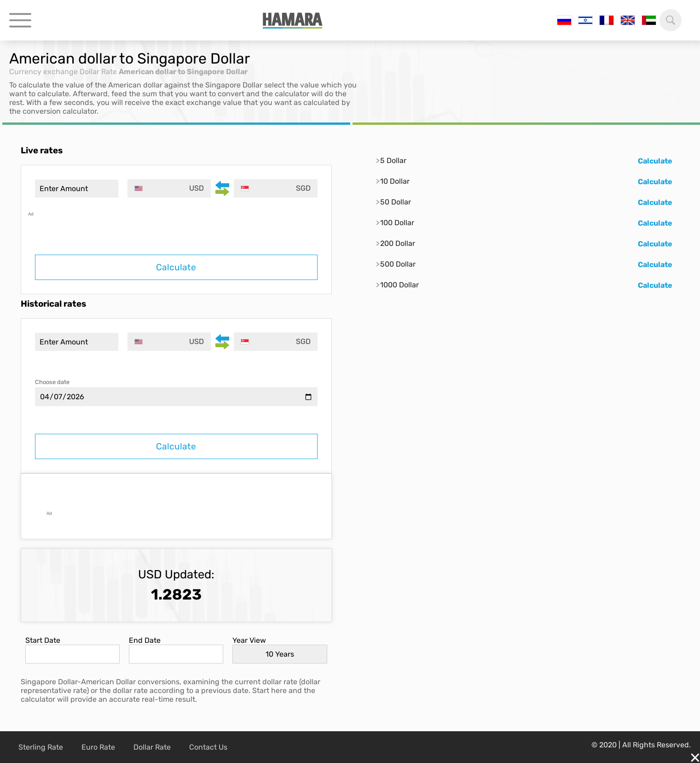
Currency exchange (43, 72)
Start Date (43, 640)
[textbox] (169, 188)
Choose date (52, 382)
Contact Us (208, 747)
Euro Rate (98, 747)
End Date (145, 640)
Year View (249, 640)
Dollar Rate (98, 72)
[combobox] (169, 188)
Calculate (176, 267)
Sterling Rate (41, 747)
